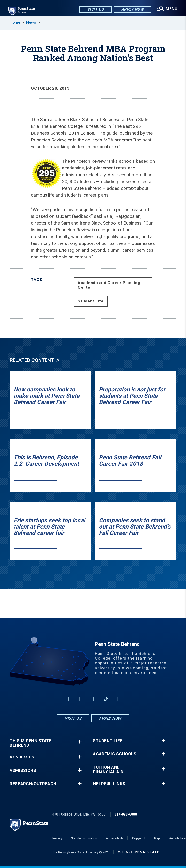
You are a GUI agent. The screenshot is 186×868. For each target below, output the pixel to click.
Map (157, 838)
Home (15, 22)
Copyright (139, 838)
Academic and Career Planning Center (109, 285)
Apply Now (132, 10)
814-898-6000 (126, 814)
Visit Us (95, 10)
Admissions (23, 770)
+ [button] (80, 742)
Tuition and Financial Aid (108, 770)
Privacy (57, 838)
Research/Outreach (33, 784)
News (31, 22)
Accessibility (115, 838)
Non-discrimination (84, 838)
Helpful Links (109, 784)
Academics (22, 757)
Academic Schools (115, 754)
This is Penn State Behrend (31, 743)
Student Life (91, 301)
